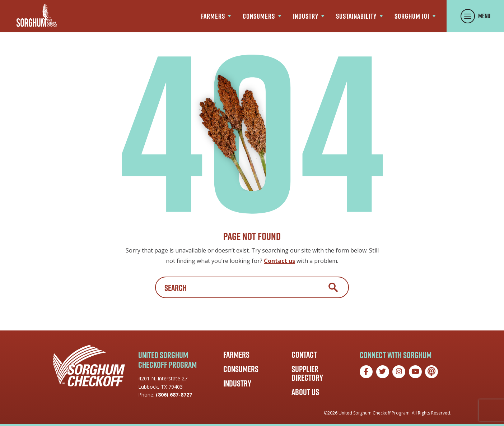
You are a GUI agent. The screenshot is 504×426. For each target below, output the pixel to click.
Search (333, 287)
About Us (305, 392)
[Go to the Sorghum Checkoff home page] (37, 15)
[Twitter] (383, 372)
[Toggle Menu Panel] (475, 16)
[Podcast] (431, 372)
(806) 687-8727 (174, 395)
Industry (237, 383)
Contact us (279, 261)
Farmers (236, 355)
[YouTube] (415, 372)
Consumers (241, 369)
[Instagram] (399, 372)
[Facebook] (366, 372)
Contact (304, 355)
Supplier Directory (307, 373)
